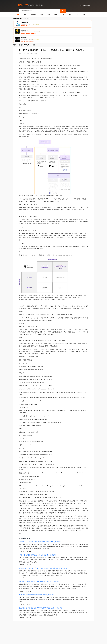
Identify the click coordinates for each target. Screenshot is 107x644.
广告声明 (49, 632)
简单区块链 (40, 642)
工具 (63, 13)
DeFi (56, 13)
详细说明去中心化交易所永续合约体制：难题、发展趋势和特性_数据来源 (43, 551)
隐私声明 (40, 632)
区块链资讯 (27, 28)
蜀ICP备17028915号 (47, 642)
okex (84, 13)
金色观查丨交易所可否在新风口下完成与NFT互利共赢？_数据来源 (41, 591)
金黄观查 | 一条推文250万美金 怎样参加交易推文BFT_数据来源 (40, 525)
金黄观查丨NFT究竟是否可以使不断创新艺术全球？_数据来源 (39, 565)
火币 (70, 13)
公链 (25, 13)
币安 (77, 13)
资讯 (42, 13)
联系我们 (31, 632)
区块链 (20, 28)
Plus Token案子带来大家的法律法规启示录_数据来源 (36, 578)
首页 (18, 13)
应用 (49, 13)
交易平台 (33, 13)
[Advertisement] (54, 618)
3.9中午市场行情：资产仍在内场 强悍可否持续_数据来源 (38, 538)
